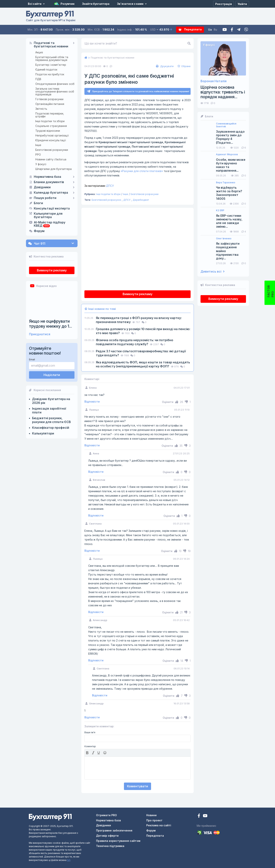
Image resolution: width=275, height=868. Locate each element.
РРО (38, 155)
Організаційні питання (50, 104)
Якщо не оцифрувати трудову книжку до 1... (51, 324)
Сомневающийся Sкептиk (226, 125)
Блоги (38, 203)
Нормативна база (47, 177)
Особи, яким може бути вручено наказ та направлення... (231, 165)
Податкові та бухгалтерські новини (51, 45)
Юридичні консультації (51, 140)
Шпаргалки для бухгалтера (53, 169)
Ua (210, 30)
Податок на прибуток (50, 74)
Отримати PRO (106, 815)
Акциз (39, 52)
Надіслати (52, 375)
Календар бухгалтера (51, 193)
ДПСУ (99, 186)
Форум (39, 231)
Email (32, 359)
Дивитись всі (213, 272)
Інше (38, 145)
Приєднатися (40, 334)
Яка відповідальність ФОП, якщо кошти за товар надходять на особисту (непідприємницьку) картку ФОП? (143, 364)
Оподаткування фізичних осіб (55, 84)
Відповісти (92, 402)
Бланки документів (49, 182)
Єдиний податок (46, 69)
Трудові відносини (48, 131)
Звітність (41, 109)
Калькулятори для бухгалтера (48, 215)
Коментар (90, 746)
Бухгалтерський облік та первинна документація (52, 58)
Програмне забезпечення (114, 830)
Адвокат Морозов (227, 154)
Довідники (42, 187)
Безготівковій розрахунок (106, 200)
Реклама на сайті (159, 825)
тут (69, 860)
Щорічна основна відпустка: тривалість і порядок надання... (223, 92)
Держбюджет (141, 200)
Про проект (154, 820)
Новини (151, 815)
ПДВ (38, 79)
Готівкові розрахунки (49, 99)
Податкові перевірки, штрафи (50, 115)
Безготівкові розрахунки (52, 150)
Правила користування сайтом (118, 841)
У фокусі (41, 164)
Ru (216, 30)
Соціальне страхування (51, 126)
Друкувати (164, 66)
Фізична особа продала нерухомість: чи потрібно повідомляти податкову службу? (135, 342)
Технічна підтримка (110, 846)
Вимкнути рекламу (52, 270)
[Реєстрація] (224, 4)
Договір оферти (107, 836)
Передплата (190, 30)
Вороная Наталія (214, 81)
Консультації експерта (52, 209)
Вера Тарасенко (226, 183)
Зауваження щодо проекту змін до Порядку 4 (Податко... (230, 137)
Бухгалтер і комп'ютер (51, 65)
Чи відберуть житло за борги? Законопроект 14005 (229, 193)
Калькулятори (43, 433)
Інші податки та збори (50, 121)
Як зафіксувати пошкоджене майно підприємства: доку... (228, 251)
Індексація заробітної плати (49, 410)
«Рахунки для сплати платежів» (142, 171)
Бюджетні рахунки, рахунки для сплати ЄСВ (51, 420)
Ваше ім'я (90, 732)
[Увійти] (242, 4)
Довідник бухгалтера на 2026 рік (51, 401)
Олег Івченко (224, 239)
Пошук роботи (45, 198)
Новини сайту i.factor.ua (51, 159)
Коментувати (137, 786)
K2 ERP (220, 210)
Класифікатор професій (51, 428)
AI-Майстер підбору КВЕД (50, 224)
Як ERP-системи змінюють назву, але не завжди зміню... (229, 221)
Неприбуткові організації (52, 135)
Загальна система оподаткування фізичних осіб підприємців (55, 91)
